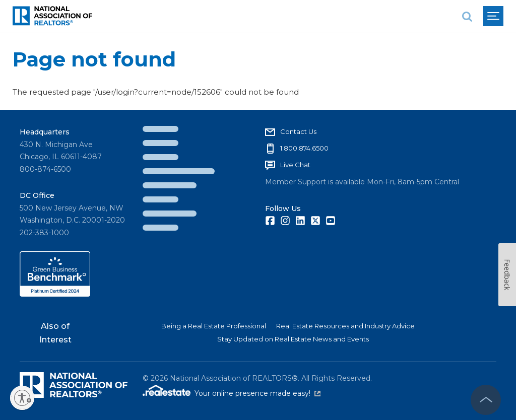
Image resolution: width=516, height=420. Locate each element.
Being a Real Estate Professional (214, 326)
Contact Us (298, 131)
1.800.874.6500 (304, 148)
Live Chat (295, 165)
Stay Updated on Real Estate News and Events (293, 339)
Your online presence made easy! (257, 393)
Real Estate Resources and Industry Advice (345, 326)
